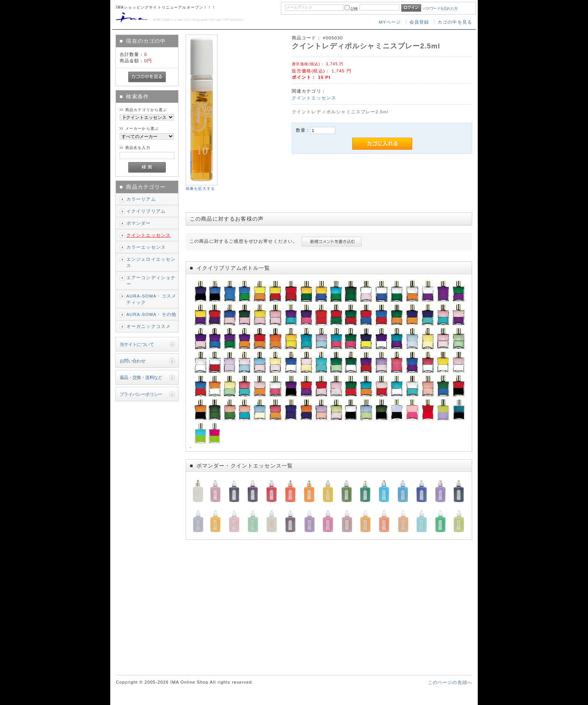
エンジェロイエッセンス (151, 262)
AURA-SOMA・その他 (151, 314)
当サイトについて (137, 344)
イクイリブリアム (146, 211)
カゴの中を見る (455, 22)
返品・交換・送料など (141, 377)
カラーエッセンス (146, 247)
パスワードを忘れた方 (440, 8)
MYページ (390, 22)
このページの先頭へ (450, 682)
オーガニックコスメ (148, 326)
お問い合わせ (133, 361)
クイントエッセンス (148, 235)
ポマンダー (139, 223)
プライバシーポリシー (141, 394)
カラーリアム (141, 199)
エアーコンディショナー (151, 281)
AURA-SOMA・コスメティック (151, 299)
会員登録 (419, 22)
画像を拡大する (200, 189)
